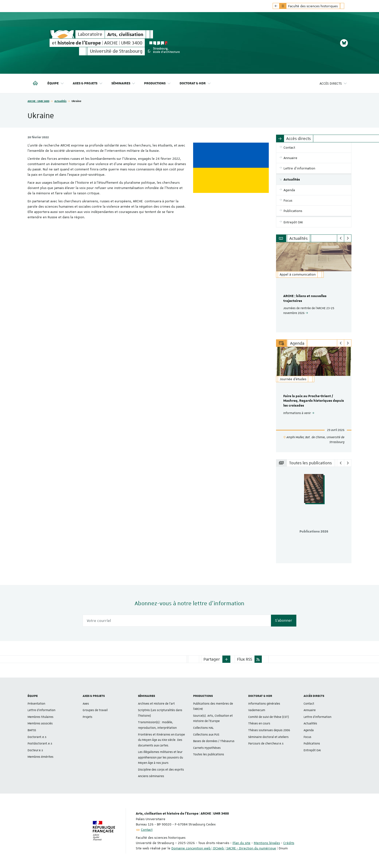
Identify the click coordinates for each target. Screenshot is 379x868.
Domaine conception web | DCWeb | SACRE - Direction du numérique (224, 848)
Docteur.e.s (35, 750)
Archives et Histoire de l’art (156, 704)
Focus (307, 737)
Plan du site (241, 843)
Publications (312, 744)
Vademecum (257, 710)
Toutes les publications (209, 754)
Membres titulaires (40, 717)
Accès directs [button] (333, 84)
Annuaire (310, 710)
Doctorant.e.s (37, 737)
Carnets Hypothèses (207, 748)
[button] (226, 659)
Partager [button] (212, 659)
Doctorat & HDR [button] (195, 84)
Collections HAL (203, 728)
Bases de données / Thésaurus (214, 741)
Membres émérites (40, 757)
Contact (309, 704)
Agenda (309, 730)
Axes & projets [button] (88, 84)
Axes (86, 704)
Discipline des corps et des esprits (161, 770)
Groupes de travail (95, 710)
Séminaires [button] (124, 84)
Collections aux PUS (206, 734)
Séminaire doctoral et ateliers (268, 737)
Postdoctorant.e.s (40, 744)
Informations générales (264, 704)
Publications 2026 (314, 532)
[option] (314, 287)
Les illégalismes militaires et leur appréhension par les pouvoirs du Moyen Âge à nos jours (160, 757)
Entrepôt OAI (312, 750)
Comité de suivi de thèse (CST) (269, 717)
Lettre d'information (41, 710)
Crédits (289, 843)
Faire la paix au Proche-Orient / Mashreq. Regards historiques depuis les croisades (314, 401)
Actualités (60, 101)
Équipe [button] (56, 84)
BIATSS (32, 730)
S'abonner (284, 620)
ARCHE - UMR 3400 (38, 101)
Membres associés (40, 723)
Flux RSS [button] (245, 659)
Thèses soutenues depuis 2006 (269, 730)
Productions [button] (157, 84)
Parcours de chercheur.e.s (266, 744)
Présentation (36, 704)
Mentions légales (267, 843)
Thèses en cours (259, 723)
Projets (87, 717)
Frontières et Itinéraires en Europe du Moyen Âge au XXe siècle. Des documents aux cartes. (161, 740)
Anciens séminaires (151, 776)
